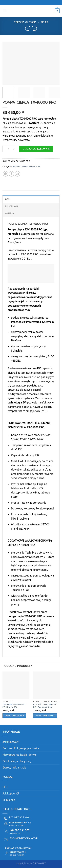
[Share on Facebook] (11, 174)
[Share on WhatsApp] (6, 174)
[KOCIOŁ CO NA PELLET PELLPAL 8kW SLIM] (47, 685)
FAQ (5, 787)
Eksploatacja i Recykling (17, 761)
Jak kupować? (11, 742)
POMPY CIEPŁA (20, 166)
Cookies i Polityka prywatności (21, 748)
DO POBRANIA (11, 206)
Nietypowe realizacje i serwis (20, 755)
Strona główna (25, 22)
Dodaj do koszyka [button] (14, 716)
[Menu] (4, 11)
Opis (7, 199)
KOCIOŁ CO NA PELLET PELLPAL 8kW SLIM (45, 706)
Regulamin (9, 800)
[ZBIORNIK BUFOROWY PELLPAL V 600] (16, 685)
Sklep (44, 22)
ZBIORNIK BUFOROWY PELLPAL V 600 (14, 706)
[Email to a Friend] (17, 174)
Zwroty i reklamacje (14, 768)
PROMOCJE (34, 166)
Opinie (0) (10, 213)
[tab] (31, 199)
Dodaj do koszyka (36, 149)
